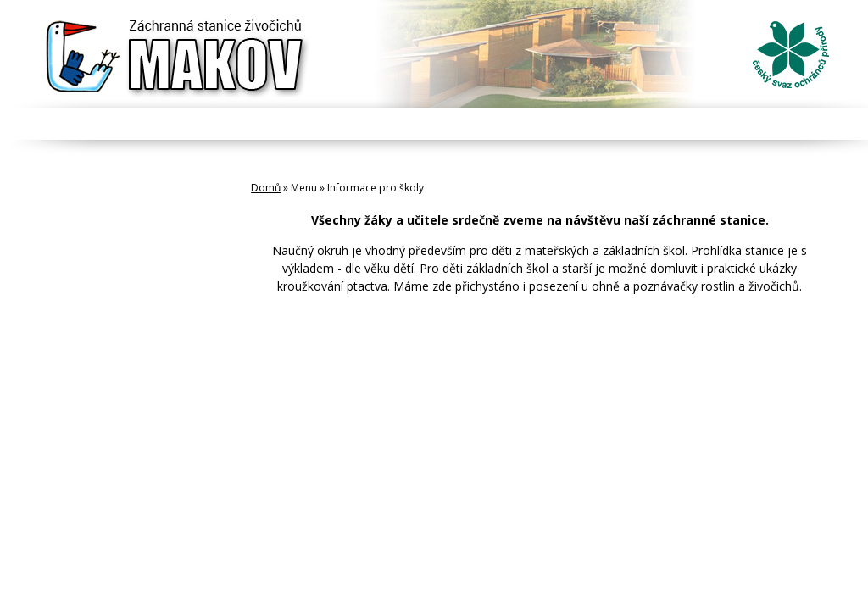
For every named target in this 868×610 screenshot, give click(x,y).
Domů (266, 188)
